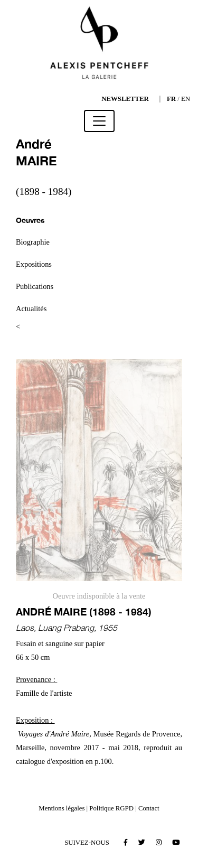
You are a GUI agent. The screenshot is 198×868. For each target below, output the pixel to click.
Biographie (33, 242)
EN (186, 99)
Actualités (31, 309)
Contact (149, 808)
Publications (35, 286)
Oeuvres (30, 220)
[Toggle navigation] (99, 121)
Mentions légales (62, 808)
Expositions (34, 264)
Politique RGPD (111, 808)
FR (171, 99)
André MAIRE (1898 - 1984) (84, 612)
